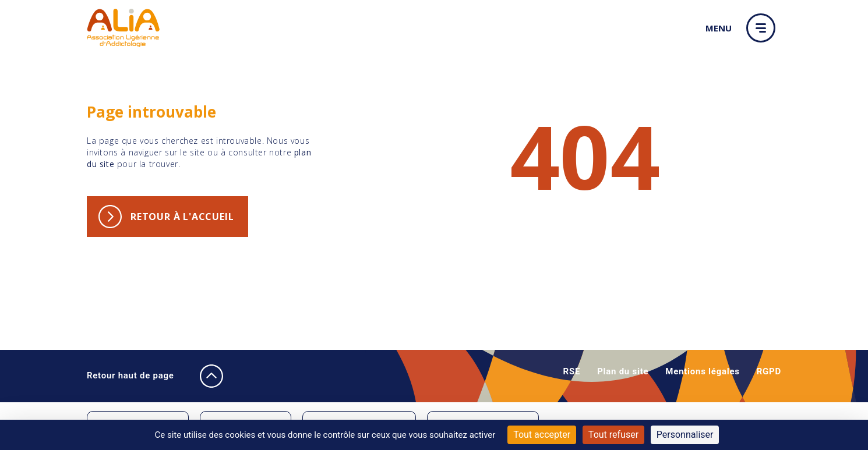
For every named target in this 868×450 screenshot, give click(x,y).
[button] (764, 28)
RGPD (769, 371)
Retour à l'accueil (182, 217)
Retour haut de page (144, 376)
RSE (572, 371)
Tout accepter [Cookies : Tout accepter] (542, 435)
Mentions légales (702, 371)
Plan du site (623, 371)
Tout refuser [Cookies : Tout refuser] (613, 435)
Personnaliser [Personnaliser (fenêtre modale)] (685, 435)
